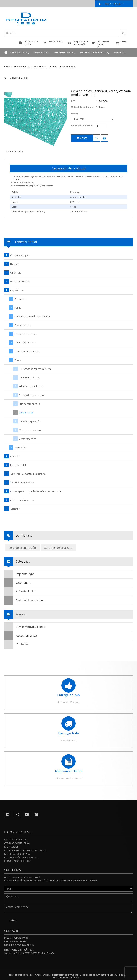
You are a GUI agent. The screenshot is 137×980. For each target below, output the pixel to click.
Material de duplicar (25, 343)
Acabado (15, 456)
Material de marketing (95, 53)
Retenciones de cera (30, 378)
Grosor (75, 114)
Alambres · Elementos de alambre (27, 474)
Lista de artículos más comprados (25, 850)
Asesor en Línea (21, 636)
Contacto (16, 644)
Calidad (15, 192)
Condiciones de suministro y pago (97, 975)
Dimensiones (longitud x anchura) (28, 212)
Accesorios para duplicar (27, 351)
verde (73, 207)
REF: (73, 101)
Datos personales (15, 840)
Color (14, 207)
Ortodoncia (42, 53)
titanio (18, 308)
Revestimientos (22, 325)
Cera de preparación (30, 421)
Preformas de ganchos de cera (35, 369)
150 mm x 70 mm (79, 212)
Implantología (20, 53)
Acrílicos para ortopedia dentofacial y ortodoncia (35, 491)
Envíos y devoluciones (25, 627)
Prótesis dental (65, 53)
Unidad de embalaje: (82, 107)
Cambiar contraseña (17, 843)
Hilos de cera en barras (31, 386)
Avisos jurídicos (43, 975)
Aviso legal (120, 975)
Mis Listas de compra (17, 854)
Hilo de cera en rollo (30, 404)
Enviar (12, 920)
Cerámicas (16, 273)
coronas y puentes (20, 281)
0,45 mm (75, 202)
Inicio (7, 67)
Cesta (124, 43)
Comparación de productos (21, 857)
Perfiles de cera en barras (32, 395)
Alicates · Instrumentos (22, 500)
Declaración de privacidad (65, 975)
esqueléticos (40, 67)
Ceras (53, 67)
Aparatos (15, 509)
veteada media (78, 197)
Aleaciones (20, 299)
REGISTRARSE (113, 4)
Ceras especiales (28, 439)
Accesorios (20, 448)
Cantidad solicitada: (82, 125)
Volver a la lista (19, 78)
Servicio (120, 53)
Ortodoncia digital (20, 255)
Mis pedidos (11, 847)
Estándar (75, 192)
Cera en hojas (68, 67)
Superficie (17, 197)
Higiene (14, 264)
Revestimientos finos (25, 334)
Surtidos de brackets (58, 548)
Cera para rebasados (30, 430)
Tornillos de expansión (22, 483)
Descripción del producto (68, 168)
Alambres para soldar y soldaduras (33, 316)
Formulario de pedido (18, 861)
